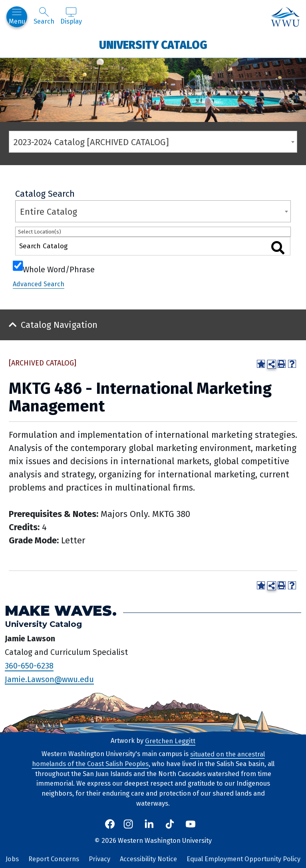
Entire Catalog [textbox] (49, 212)
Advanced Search (39, 284)
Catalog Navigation (59, 325)
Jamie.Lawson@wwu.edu (49, 679)
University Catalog (153, 45)
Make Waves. (61, 610)
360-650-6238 (29, 666)
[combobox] (153, 142)
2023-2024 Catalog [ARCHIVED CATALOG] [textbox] (91, 142)
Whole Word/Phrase (59, 269)
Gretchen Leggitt (170, 741)
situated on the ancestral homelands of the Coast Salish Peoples (148, 759)
